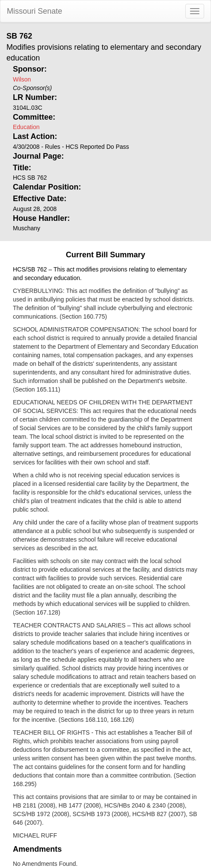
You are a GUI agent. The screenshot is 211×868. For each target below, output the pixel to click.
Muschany (27, 228)
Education (26, 127)
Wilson (22, 79)
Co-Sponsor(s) (32, 88)
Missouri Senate (35, 11)
